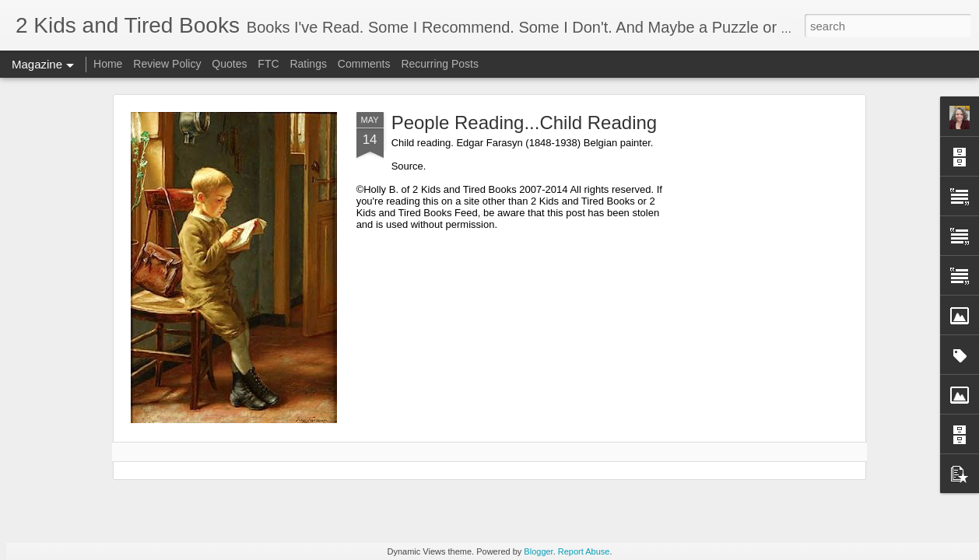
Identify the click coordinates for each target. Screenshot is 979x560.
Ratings (308, 64)
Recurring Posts (440, 64)
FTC (268, 64)
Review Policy (167, 64)
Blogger (538, 551)
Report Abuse (584, 551)
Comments (364, 64)
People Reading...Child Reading (525, 122)
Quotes (229, 64)
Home (108, 64)
